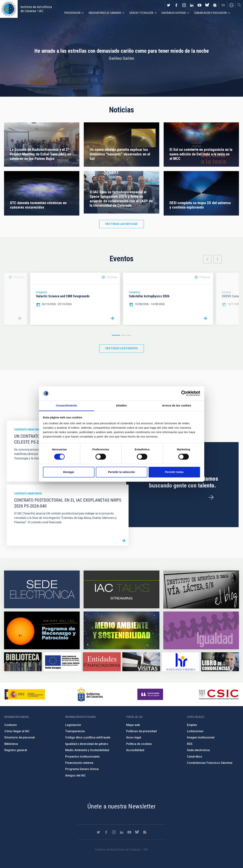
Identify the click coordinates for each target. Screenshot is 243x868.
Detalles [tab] (121, 405)
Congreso (42, 292)
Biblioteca (11, 744)
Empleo (192, 725)
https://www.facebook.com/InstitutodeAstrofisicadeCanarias (176, 5)
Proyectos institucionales (82, 757)
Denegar (69, 472)
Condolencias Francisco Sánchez (210, 763)
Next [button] (218, 259)
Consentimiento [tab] (66, 405)
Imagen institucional (201, 737)
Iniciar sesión (231, 5)
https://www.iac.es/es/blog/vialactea (215, 5)
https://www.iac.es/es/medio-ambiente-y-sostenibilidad (121, 630)
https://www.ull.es (151, 694)
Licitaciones (195, 731)
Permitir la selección (122, 472)
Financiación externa (79, 763)
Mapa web (133, 725)
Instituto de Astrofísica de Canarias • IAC (36, 9)
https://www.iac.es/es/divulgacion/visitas (141, 662)
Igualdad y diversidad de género (87, 744)
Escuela (226, 292)
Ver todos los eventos (121, 348)
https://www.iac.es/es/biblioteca (23, 662)
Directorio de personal (20, 737)
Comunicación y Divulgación (210, 13)
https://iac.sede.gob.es (42, 590)
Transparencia (75, 731)
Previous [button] (207, 259)
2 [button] (123, 335)
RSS (190, 744)
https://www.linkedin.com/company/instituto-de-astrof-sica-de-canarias (192, 5)
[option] (75, 299)
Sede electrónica (198, 750)
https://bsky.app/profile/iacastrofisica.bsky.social (207, 5)
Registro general (16, 750)
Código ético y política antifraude (88, 737)
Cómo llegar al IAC (17, 731)
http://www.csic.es (218, 694)
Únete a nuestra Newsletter (121, 806)
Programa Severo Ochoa (82, 769)
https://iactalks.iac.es (121, 590)
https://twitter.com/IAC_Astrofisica (169, 5)
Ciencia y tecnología (141, 13)
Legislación (73, 725)
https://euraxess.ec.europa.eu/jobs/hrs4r (181, 662)
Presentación (72, 13)
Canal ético (195, 757)
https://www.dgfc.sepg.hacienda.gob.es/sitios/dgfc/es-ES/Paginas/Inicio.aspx (62, 662)
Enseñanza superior (174, 13)
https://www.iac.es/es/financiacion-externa (102, 662)
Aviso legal (134, 737)
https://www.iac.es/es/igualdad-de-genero (201, 630)
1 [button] (116, 335)
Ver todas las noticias (121, 224)
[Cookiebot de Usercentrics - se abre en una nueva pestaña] (184, 393)
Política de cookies (139, 744)
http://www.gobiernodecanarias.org (90, 694)
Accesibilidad (135, 750)
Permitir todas (174, 472)
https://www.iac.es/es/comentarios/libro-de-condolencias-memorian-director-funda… (220, 662)
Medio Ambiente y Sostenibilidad (87, 750)
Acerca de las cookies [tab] (177, 405)
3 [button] (129, 335)
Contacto (11, 725)
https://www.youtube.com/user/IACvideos (199, 5)
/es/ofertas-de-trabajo (211, 497)
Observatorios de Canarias (105, 13)
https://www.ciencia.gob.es (25, 694)
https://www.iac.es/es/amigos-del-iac (42, 630)
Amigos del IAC (75, 775)
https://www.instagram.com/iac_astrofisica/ (184, 5)
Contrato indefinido (28, 430)
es (223, 5)
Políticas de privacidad (141, 731)
